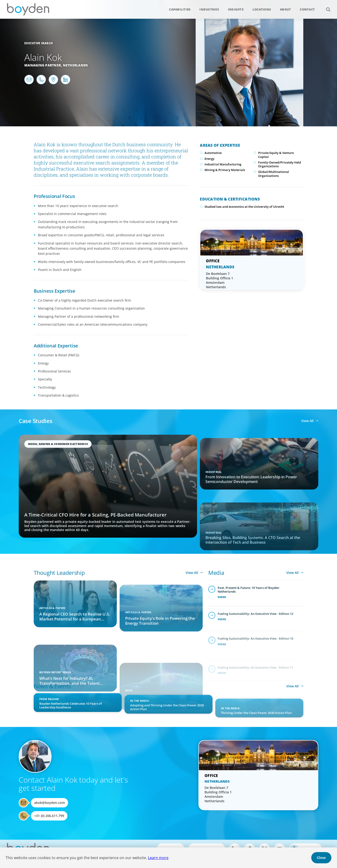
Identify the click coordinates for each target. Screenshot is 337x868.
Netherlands (75, 65)
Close (321, 858)
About (285, 9)
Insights (236, 9)
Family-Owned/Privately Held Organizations (280, 164)
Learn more (158, 858)
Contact (307, 9)
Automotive (213, 153)
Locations (262, 9)
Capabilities (180, 9)
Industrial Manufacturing (223, 164)
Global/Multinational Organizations (274, 174)
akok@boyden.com (49, 803)
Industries (209, 9)
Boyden (28, 9)
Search (326, 7)
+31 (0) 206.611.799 (49, 816)
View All (307, 421)
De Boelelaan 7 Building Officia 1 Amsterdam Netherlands (220, 280)
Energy (209, 159)
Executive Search (38, 43)
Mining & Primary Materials (225, 170)
